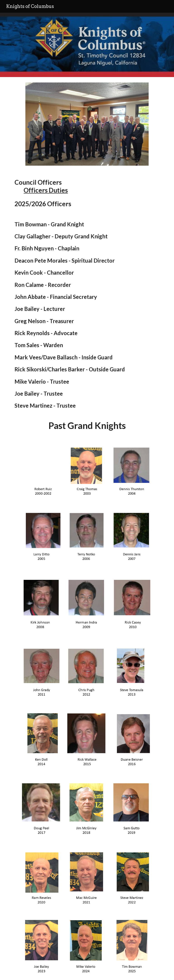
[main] (87, 305)
